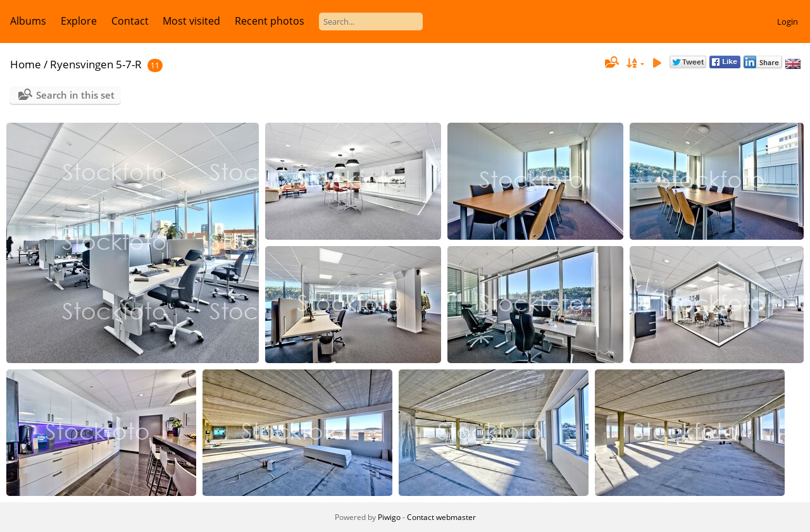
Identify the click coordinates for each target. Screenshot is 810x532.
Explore (79, 21)
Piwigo (389, 517)
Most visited (191, 21)
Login (788, 22)
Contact (130, 21)
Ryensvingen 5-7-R (96, 64)
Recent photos (270, 21)
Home (26, 64)
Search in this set (75, 95)
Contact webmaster (441, 517)
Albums (28, 21)
